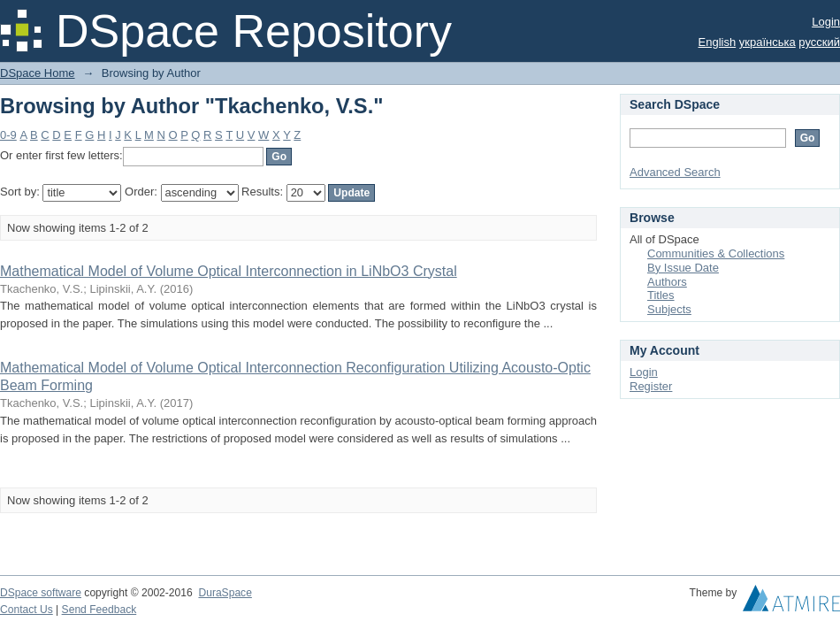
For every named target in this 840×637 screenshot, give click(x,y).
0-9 (8, 135)
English (718, 42)
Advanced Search (675, 172)
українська (767, 42)
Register (651, 386)
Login (826, 22)
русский (819, 42)
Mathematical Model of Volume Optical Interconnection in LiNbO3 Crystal (229, 271)
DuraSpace (225, 593)
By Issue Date (683, 268)
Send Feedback (99, 610)
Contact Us (27, 610)
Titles (661, 295)
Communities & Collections (716, 253)
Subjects (669, 309)
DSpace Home (38, 73)
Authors (667, 282)
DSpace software (41, 593)
